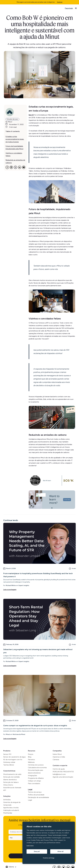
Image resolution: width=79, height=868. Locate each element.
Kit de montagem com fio (13, 760)
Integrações (33, 775)
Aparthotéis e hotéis (11, 808)
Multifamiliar (8, 813)
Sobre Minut (57, 754)
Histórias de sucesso (36, 765)
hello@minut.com (59, 774)
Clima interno (8, 785)
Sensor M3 (7, 754)
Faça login (69, 8)
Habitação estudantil (11, 810)
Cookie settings (49, 858)
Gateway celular (9, 762)
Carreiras (56, 760)
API (5, 790)
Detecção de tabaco (11, 782)
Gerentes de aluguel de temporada (12, 804)
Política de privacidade (36, 795)
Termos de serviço (35, 792)
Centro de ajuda (59, 769)
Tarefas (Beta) (9, 765)
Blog (30, 757)
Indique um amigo (34, 781)
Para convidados (34, 783)
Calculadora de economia (37, 768)
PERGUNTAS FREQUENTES (63, 772)
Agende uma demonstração (63, 777)
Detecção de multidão (12, 777)
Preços (31, 754)
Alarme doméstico (10, 780)
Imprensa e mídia (59, 757)
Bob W (31, 115)
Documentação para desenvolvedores (35, 772)
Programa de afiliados (36, 778)
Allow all (61, 851)
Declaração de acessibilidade (38, 797)
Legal (30, 789)
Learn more (30, 846)
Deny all (37, 851)
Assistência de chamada (12, 788)
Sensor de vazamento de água (14, 757)
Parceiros (31, 760)
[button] (76, 8)
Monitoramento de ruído (12, 774)
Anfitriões (7, 800)
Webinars (31, 762)
